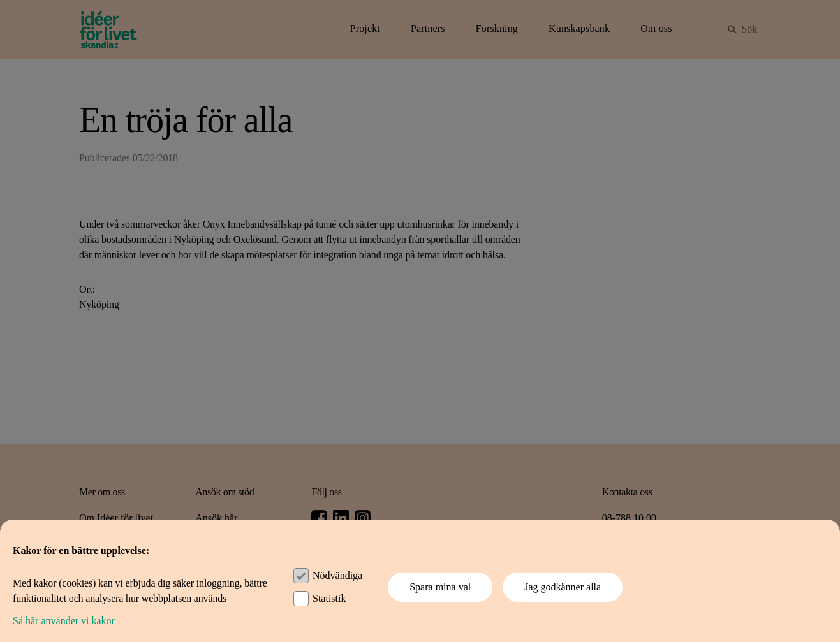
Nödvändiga (337, 575)
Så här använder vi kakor (64, 621)
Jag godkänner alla (563, 587)
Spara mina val (440, 587)
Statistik (329, 598)
